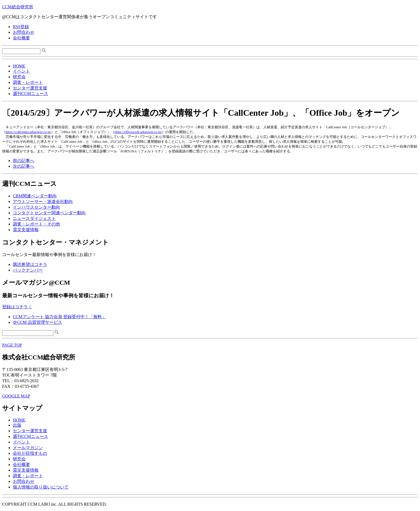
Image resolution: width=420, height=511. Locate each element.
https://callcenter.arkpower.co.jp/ (28, 132)
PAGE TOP (12, 345)
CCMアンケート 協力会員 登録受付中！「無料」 (59, 317)
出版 (17, 425)
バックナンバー (28, 270)
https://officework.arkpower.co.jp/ (138, 132)
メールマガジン (28, 448)
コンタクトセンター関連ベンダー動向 (49, 213)
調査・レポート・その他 (36, 224)
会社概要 (21, 38)
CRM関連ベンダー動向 (35, 196)
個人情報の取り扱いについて (41, 487)
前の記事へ (24, 161)
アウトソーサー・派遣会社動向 (43, 202)
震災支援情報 (26, 230)
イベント (21, 71)
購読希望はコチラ (30, 264)
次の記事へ (24, 166)
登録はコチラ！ (17, 307)
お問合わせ (24, 32)
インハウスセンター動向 (36, 207)
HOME (19, 66)
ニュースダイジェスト (34, 218)
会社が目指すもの (30, 453)
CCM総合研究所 (18, 7)
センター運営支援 (30, 88)
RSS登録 (21, 27)
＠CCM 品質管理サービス (37, 322)
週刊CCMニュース (31, 94)
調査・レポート (28, 82)
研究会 (19, 77)
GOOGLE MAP (16, 396)
